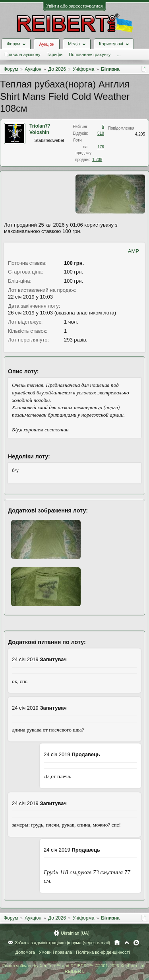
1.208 (97, 160)
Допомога (25, 952)
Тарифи (54, 54)
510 (101, 133)
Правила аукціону (22, 54)
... (119, 54)
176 (101, 147)
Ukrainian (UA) (75, 933)
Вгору (127, 943)
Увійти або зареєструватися (75, 6)
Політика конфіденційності (103, 952)
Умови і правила (55, 952)
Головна (117, 943)
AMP (134, 251)
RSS (136, 943)
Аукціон (46, 44)
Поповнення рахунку (90, 54)
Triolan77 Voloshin (40, 129)
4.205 (140, 134)
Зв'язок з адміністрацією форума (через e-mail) (63, 943)
